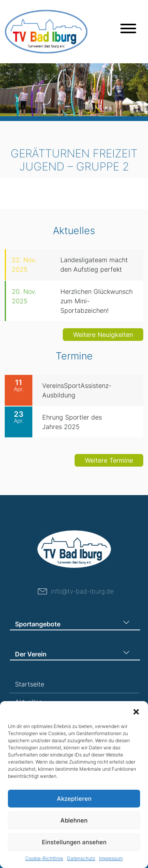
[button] (136, 711)
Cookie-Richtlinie (44, 858)
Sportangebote (38, 624)
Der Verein (31, 654)
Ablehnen (74, 820)
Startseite (30, 684)
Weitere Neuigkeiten (103, 335)
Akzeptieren (74, 799)
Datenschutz (81, 858)
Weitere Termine (109, 465)
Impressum (111, 858)
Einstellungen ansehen (74, 842)
